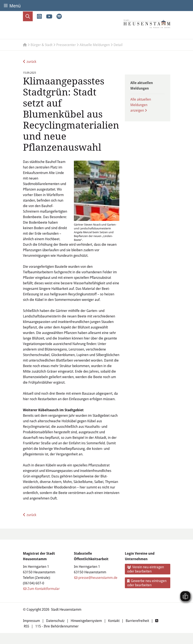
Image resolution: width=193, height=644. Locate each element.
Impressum (31, 621)
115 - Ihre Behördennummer (57, 626)
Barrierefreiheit (137, 621)
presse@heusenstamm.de (98, 577)
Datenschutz (55, 621)
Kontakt (114, 621)
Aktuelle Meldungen (95, 45)
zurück (31, 61)
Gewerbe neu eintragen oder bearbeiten (147, 583)
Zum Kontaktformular (44, 589)
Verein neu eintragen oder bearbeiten (146, 569)
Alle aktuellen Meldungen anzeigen (141, 105)
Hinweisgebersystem (86, 621)
